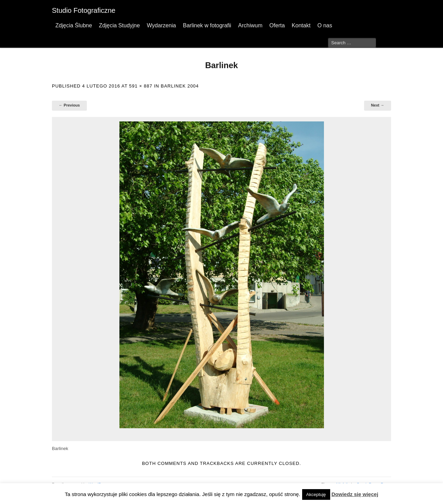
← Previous (69, 105)
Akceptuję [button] (316, 494)
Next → (378, 105)
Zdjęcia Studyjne (119, 25)
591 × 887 (141, 86)
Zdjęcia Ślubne (74, 25)
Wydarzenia (161, 25)
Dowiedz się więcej (355, 494)
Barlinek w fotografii (207, 25)
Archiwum (250, 25)
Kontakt (301, 25)
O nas (325, 25)
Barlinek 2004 (180, 86)
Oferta (277, 25)
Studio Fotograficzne (84, 10)
